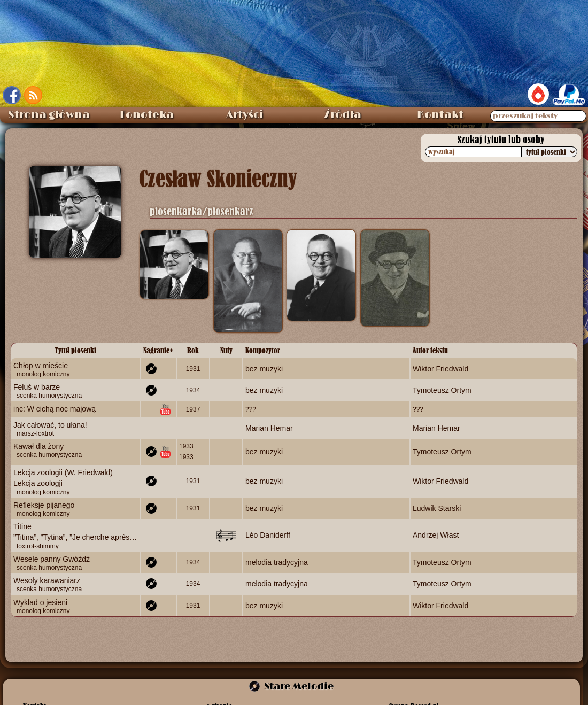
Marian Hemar (269, 428)
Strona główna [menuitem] (49, 115)
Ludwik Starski (437, 508)
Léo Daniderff (268, 535)
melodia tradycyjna (277, 562)
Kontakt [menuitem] (440, 115)
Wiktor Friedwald (440, 369)
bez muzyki (264, 369)
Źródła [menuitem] (343, 115)
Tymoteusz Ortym (442, 390)
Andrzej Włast (436, 535)
